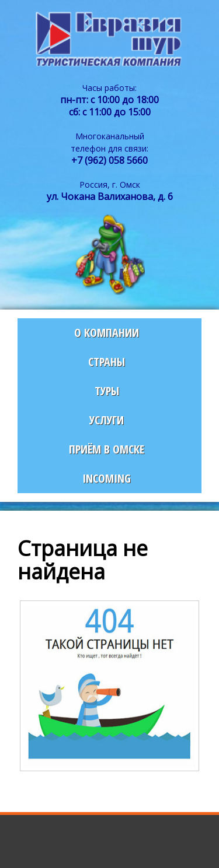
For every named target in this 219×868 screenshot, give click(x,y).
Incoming (107, 478)
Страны (107, 362)
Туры (107, 391)
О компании (107, 333)
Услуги (107, 420)
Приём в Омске (107, 449)
